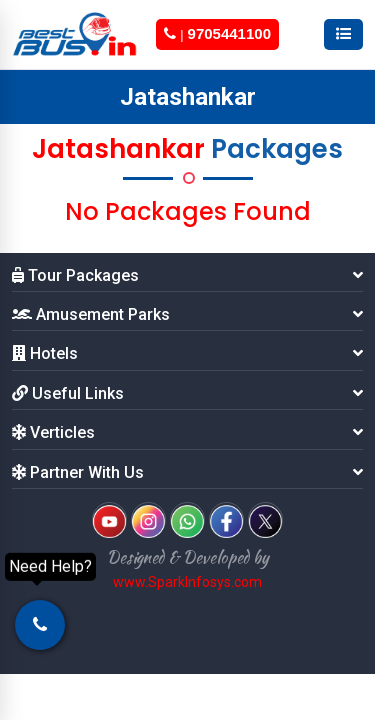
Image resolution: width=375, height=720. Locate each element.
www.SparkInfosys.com (187, 582)
